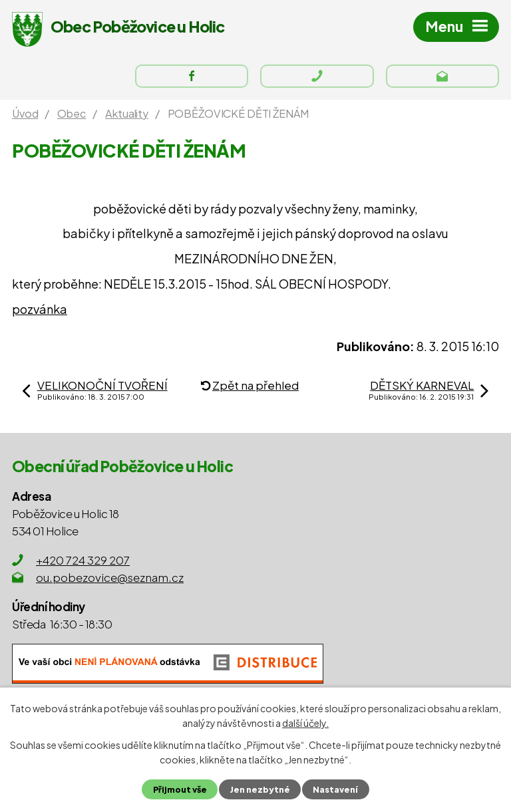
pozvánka (40, 309)
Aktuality (127, 113)
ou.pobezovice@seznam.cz (110, 577)
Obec (72, 113)
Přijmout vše (180, 789)
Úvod (25, 113)
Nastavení (335, 789)
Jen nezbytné (260, 789)
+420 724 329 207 (83, 560)
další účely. (305, 723)
